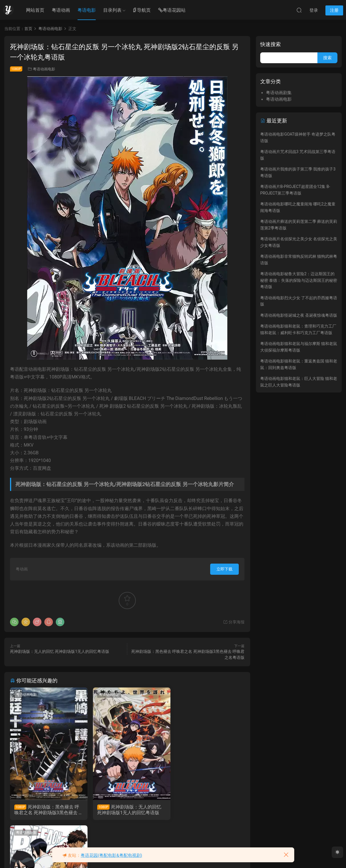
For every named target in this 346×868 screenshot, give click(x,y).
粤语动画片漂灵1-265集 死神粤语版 (205, 810)
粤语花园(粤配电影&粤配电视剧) (111, 855)
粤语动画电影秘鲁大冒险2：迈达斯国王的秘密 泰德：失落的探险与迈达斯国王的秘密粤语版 (299, 280)
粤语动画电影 (44, 69)
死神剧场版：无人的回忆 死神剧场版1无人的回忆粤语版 (60, 651)
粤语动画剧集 (186, 695)
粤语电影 (87, 10)
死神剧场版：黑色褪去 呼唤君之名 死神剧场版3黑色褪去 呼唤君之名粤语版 (47, 810)
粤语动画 (61, 10)
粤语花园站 (172, 10)
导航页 (142, 10)
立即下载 (224, 569)
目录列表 (112, 10)
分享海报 (234, 622)
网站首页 (35, 10)
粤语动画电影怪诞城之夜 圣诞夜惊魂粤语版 (299, 315)
